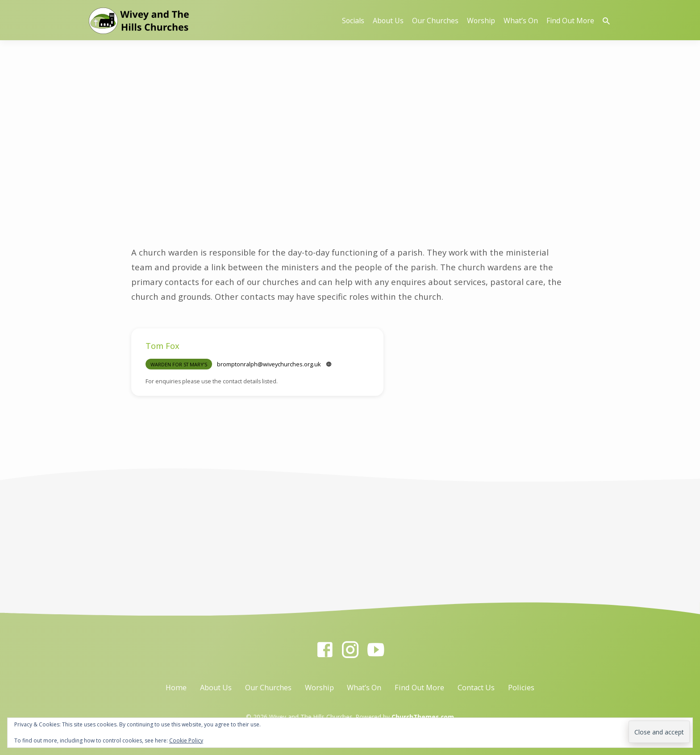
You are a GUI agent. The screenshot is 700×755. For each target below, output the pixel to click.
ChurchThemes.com (423, 717)
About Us (388, 21)
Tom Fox (162, 346)
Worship (481, 21)
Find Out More (570, 21)
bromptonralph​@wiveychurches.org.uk (269, 364)
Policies (521, 688)
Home (176, 688)
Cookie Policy (186, 740)
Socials (353, 21)
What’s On (521, 21)
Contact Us (476, 688)
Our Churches (435, 21)
